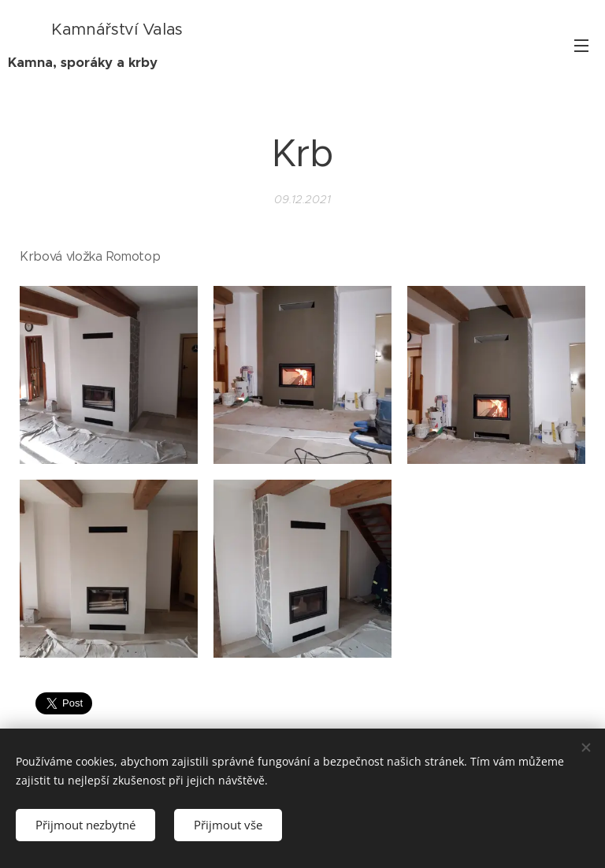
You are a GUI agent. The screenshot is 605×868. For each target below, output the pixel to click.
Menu (581, 46)
